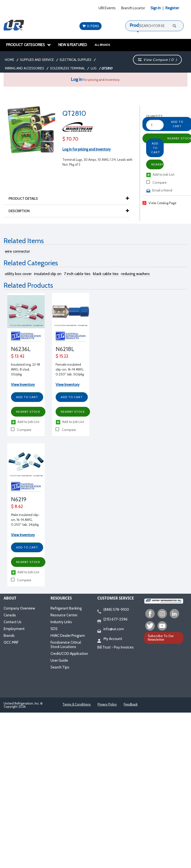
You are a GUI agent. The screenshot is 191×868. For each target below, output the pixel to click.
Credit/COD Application (69, 654)
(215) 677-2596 (112, 620)
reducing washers (135, 274)
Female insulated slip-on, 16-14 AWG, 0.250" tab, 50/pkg (70, 369)
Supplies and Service (37, 60)
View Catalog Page (159, 203)
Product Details (26, 199)
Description (21, 211)
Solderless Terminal (67, 68)
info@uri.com (111, 629)
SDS (54, 629)
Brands (9, 636)
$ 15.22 (62, 356)
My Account (110, 639)
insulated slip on (48, 274)
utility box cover (18, 274)
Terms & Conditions (77, 704)
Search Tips (60, 667)
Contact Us (13, 622)
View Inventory (23, 385)
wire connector (17, 251)
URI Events (107, 8)
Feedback (131, 704)
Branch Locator (133, 8)
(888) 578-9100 (113, 610)
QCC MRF (11, 642)
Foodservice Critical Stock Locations (66, 645)
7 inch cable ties (77, 274)
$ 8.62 (17, 506)
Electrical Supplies (76, 60)
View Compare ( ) (158, 60)
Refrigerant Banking (66, 608)
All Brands (102, 45)
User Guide (59, 660)
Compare (156, 182)
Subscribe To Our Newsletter (161, 638)
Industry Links (61, 622)
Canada (10, 615)
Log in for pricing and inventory (87, 149)
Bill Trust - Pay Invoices (116, 647)
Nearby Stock (157, 164)
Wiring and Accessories (25, 68)
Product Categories (29, 45)
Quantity (151, 116)
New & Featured (73, 45)
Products (138, 25)
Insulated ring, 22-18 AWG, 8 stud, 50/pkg (25, 369)
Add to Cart (156, 148)
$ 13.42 (18, 356)
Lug (94, 68)
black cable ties (106, 274)
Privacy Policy (107, 704)
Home (10, 60)
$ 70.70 (70, 139)
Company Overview (19, 608)
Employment (14, 629)
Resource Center (64, 615)
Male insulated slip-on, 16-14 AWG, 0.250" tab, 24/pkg (25, 520)
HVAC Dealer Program (68, 636)
